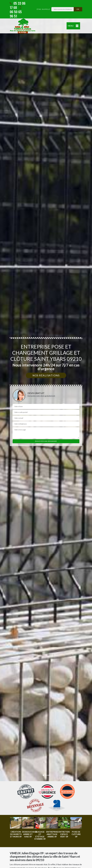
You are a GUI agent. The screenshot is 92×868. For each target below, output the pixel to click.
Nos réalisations (46, 375)
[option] (16, 827)
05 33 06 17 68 (18, 5)
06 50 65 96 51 (16, 12)
